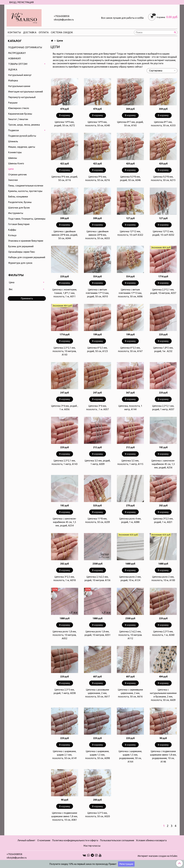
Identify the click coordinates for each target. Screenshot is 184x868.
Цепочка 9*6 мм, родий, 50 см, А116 (65, 178)
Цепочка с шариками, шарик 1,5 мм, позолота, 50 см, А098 (98, 755)
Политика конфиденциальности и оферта (75, 840)
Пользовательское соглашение (117, 840)
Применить (27, 298)
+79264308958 (62, 16)
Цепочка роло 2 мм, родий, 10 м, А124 (130, 578)
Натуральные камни (19, 86)
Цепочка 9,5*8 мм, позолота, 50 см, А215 (163, 178)
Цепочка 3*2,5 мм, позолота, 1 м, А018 (65, 578)
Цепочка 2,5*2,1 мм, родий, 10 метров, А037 (163, 291)
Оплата (44, 32)
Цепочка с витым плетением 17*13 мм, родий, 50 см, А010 (97, 293)
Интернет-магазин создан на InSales (158, 856)
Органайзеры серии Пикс (22, 252)
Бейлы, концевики (18, 197)
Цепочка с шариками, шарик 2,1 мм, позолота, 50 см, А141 (65, 755)
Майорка (13, 80)
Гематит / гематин (18, 119)
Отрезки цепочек (17, 174)
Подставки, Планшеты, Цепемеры (27, 219)
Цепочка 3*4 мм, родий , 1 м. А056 (65, 408)
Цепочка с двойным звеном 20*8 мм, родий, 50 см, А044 (65, 235)
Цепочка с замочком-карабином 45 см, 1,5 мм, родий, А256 (163, 464)
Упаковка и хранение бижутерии (26, 241)
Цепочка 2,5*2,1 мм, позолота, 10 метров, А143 (65, 351)
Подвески (14, 130)
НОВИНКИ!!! (15, 58)
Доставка (30, 32)
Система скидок (62, 32)
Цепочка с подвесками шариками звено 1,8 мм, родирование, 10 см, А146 (163, 756)
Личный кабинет (26, 840)
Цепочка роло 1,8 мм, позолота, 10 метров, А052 (65, 635)
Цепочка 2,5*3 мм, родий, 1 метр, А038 (65, 691)
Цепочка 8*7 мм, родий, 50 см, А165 (130, 124)
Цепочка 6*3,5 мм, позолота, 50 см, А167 (130, 349)
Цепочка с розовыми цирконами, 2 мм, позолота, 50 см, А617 (98, 693)
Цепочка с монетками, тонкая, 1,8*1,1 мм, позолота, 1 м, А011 (65, 293)
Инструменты (16, 213)
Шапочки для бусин (19, 208)
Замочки (13, 180)
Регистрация (126, 864)
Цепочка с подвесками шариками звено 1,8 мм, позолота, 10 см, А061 (65, 816)
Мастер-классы (92, 846)
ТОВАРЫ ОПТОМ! (18, 64)
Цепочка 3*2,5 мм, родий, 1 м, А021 (163, 520)
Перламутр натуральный (22, 97)
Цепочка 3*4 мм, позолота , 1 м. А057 (98, 408)
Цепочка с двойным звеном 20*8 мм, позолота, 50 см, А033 (98, 235)
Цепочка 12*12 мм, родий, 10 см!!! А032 (163, 233)
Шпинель (13, 141)
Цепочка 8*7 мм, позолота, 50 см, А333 (163, 124)
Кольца (12, 235)
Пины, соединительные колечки (26, 186)
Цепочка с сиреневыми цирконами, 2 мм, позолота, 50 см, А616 (130, 693)
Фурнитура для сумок (20, 263)
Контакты (14, 32)
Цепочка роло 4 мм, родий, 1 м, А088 (130, 520)
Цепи (11, 169)
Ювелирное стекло (19, 108)
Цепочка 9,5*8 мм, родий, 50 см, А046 (130, 178)
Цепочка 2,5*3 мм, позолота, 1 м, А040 (163, 633)
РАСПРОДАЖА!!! (17, 53)
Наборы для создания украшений (27, 257)
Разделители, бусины (20, 202)
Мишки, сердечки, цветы (22, 147)
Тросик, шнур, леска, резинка (24, 125)
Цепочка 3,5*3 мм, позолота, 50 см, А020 (98, 815)
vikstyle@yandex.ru (64, 20)
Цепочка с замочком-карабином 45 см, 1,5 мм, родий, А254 (65, 522)
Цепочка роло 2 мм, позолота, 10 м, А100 (163, 578)
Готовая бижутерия (19, 224)
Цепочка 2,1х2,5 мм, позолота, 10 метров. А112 (130, 635)
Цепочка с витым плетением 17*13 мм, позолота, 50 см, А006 (130, 293)
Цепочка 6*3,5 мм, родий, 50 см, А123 (97, 349)
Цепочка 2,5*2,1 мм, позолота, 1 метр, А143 (65, 462)
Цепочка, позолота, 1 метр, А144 (130, 408)
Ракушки (13, 103)
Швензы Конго (16, 163)
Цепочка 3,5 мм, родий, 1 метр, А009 (98, 462)
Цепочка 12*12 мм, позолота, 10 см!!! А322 (130, 233)
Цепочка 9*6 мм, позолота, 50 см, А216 (98, 178)
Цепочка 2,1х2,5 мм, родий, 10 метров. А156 (97, 578)
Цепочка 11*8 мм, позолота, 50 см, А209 (98, 520)
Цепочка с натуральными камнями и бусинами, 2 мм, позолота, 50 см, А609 (163, 695)
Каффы (12, 230)
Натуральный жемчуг (20, 75)
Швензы (13, 158)
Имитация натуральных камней (26, 92)
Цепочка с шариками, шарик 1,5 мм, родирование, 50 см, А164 (130, 756)
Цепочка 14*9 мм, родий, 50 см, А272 (65, 124)
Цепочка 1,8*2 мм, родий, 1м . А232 (163, 349)
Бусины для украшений (21, 246)
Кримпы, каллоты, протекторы (25, 191)
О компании (44, 840)
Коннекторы (15, 152)
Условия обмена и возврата (151, 840)
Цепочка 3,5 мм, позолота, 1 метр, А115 (130, 462)
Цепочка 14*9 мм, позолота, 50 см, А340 (98, 124)
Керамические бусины (20, 114)
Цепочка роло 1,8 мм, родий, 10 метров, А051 (98, 633)
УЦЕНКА (13, 70)
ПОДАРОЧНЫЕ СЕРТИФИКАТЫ (25, 47)
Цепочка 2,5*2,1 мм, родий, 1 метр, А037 (163, 408)
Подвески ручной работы (22, 136)
